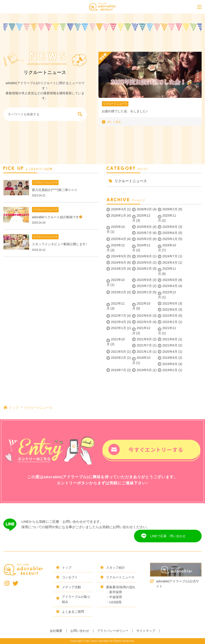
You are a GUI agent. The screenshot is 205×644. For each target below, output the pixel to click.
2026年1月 (119, 215)
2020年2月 (119, 358)
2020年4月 (170, 352)
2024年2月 (144, 269)
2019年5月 (144, 370)
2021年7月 (144, 345)
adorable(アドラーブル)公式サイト (178, 584)
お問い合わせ (80, 631)
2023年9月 (144, 280)
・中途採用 (114, 597)
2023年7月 (144, 286)
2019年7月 (119, 370)
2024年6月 (119, 263)
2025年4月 (119, 239)
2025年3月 (144, 239)
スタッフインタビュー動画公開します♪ (60, 244)
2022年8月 (170, 310)
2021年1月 (144, 352)
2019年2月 (170, 370)
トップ (14, 408)
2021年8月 (170, 339)
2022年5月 (170, 316)
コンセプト (70, 577)
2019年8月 (170, 364)
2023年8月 (170, 280)
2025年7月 (144, 233)
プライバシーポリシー (113, 631)
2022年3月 (144, 322)
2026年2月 (170, 209)
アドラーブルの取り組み (76, 599)
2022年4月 (119, 322)
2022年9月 (170, 303)
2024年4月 (170, 263)
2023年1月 (144, 292)
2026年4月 (119, 209)
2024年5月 (144, 263)
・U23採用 (114, 602)
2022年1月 (119, 328)
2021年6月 (170, 345)
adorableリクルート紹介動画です (57, 217)
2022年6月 (144, 316)
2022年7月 (119, 316)
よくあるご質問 (73, 612)
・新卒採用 (114, 592)
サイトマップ (146, 631)
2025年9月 (144, 227)
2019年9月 (170, 358)
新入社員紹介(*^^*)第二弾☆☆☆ (55, 190)
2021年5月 (119, 352)
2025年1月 (170, 239)
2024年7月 (170, 256)
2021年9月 (144, 339)
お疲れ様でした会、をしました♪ (125, 111)
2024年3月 (119, 269)
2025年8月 (170, 227)
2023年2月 (119, 292)
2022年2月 (170, 322)
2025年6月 (170, 233)
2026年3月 (144, 209)
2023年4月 (170, 286)
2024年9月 (119, 256)
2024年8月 (144, 256)
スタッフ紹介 (116, 568)
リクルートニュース (115, 104)
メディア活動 (71, 587)
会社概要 (56, 631)
